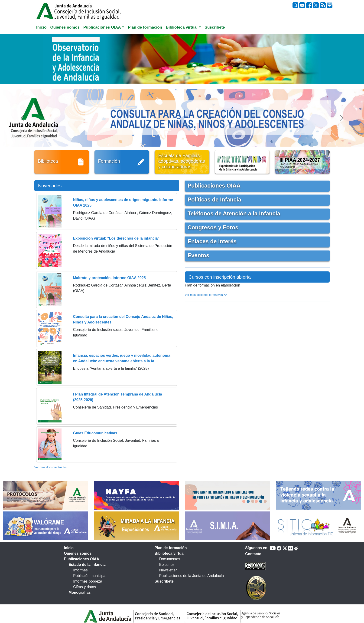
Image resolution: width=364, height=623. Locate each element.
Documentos (170, 559)
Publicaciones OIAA (214, 186)
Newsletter (168, 570)
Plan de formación (171, 548)
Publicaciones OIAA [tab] (81, 559)
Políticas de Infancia (214, 199)
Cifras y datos (84, 587)
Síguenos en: (257, 548)
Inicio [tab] (41, 27)
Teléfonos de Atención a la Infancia (234, 213)
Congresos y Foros (213, 227)
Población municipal (90, 576)
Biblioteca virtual (170, 553)
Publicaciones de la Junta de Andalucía (192, 576)
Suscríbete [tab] (215, 27)
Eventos (198, 255)
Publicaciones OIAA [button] (102, 27)
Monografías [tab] (80, 592)
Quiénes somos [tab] (65, 27)
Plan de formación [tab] (145, 27)
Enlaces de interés (212, 241)
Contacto (253, 554)
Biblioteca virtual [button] (182, 27)
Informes (80, 570)
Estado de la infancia (87, 565)
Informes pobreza (88, 581)
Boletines (167, 565)
